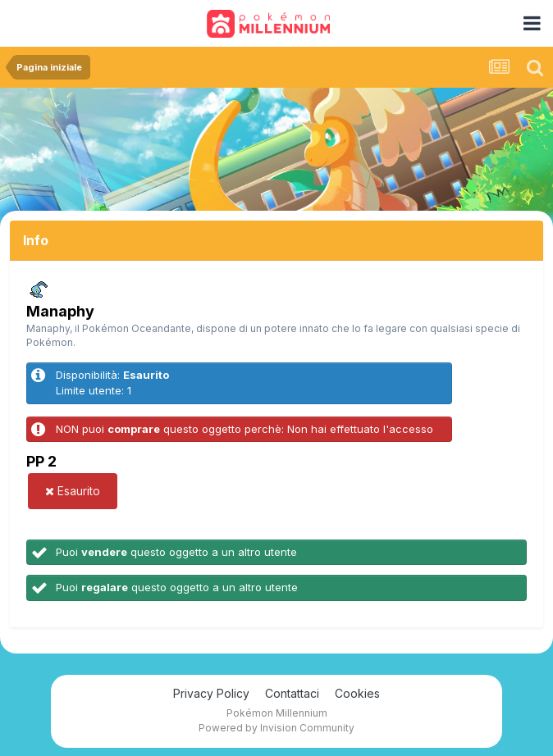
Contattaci (292, 693)
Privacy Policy (211, 693)
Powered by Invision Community (276, 728)
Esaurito (73, 491)
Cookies (357, 693)
